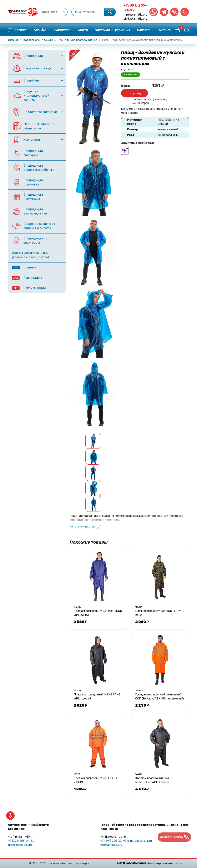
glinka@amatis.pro (135, 19)
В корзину (134, 93)
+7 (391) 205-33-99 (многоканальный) (126, 841)
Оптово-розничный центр (28, 827)
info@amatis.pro (136, 15)
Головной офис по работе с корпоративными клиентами (144, 827)
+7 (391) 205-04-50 (21, 841)
